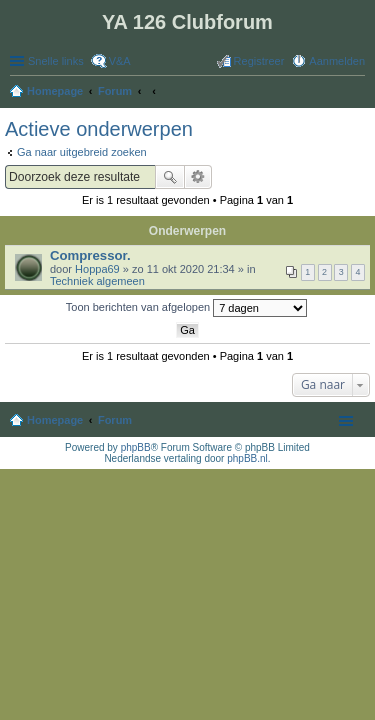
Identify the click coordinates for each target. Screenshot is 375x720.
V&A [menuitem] (120, 61)
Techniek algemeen (97, 281)
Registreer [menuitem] (259, 61)
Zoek (170, 177)
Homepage (55, 420)
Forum (115, 420)
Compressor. (90, 255)
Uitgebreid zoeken (198, 177)
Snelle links (56, 61)
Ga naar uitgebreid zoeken (82, 152)
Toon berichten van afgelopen (186, 308)
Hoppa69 (97, 269)
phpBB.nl (247, 458)
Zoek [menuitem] (359, 93)
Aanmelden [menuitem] (337, 61)
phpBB (136, 447)
